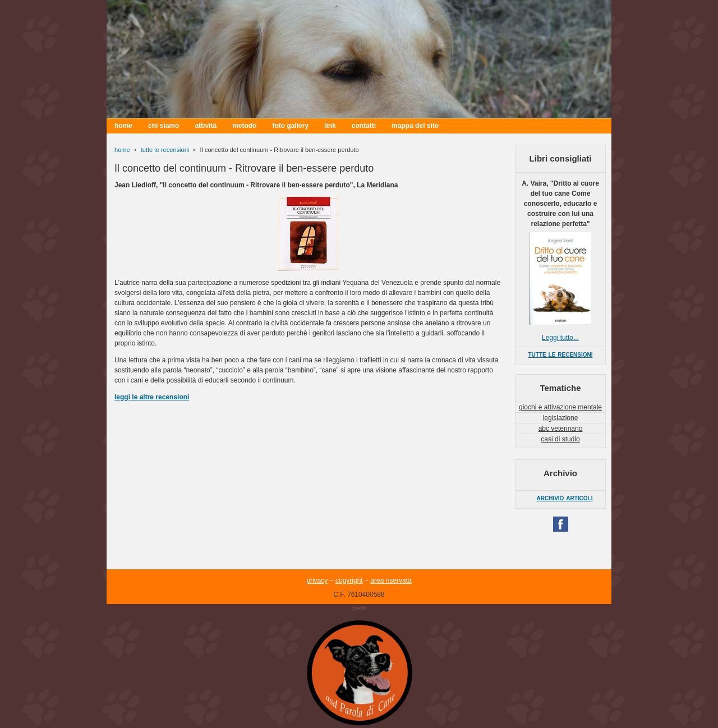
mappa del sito (415, 126)
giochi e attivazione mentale (560, 407)
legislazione (561, 418)
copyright (349, 580)
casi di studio (560, 439)
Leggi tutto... (560, 338)
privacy (317, 580)
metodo (244, 126)
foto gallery (290, 126)
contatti (364, 126)
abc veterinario (561, 428)
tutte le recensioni (165, 150)
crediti (359, 608)
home (123, 126)
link (330, 126)
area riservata (391, 580)
